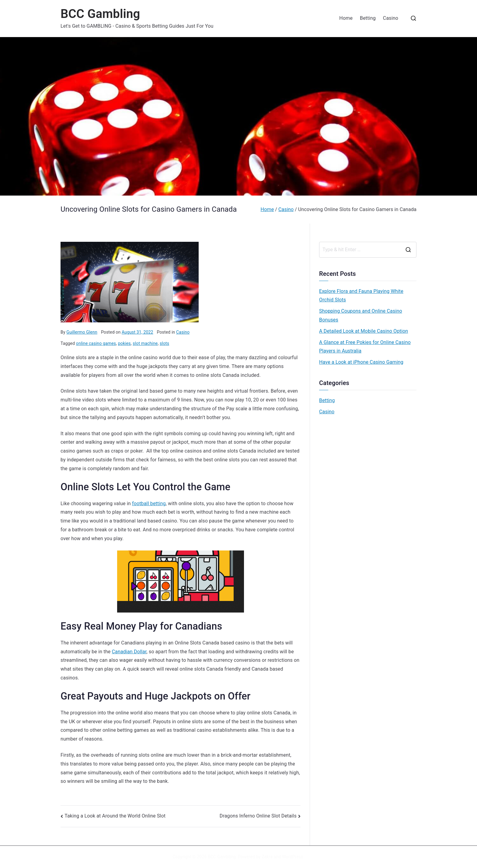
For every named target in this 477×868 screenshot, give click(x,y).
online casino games (96, 343)
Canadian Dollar (129, 652)
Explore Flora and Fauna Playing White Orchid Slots (361, 296)
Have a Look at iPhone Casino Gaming (361, 362)
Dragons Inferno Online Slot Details (258, 816)
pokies (124, 343)
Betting (368, 18)
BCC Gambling (100, 14)
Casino (391, 18)
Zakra (267, 857)
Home (346, 18)
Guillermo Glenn (82, 332)
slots (164, 343)
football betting (149, 503)
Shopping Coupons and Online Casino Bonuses (361, 315)
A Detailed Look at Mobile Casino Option (364, 331)
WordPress (292, 857)
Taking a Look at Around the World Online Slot (115, 816)
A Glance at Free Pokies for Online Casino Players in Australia (365, 347)
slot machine (145, 343)
